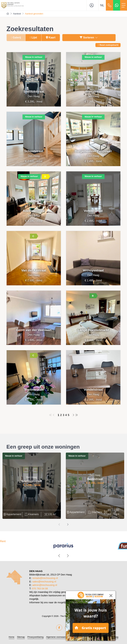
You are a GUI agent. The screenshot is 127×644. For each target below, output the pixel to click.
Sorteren (89, 38)
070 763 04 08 (40, 588)
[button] (108, 45)
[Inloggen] (93, 5)
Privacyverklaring (35, 637)
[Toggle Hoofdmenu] (124, 5)
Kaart (51, 38)
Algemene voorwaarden (57, 637)
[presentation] (59, 525)
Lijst (33, 38)
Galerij (16, 38)
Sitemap (21, 637)
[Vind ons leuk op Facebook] (59, 628)
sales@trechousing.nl (44, 581)
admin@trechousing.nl (45, 585)
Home (12, 637)
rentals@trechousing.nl (45, 578)
